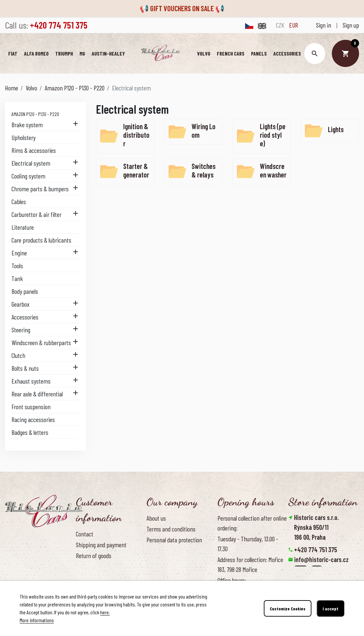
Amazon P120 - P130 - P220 (35, 114)
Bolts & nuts (25, 368)
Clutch (18, 355)
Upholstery (23, 137)
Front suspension (31, 407)
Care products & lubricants (41, 240)
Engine (19, 253)
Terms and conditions (171, 529)
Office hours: (232, 580)
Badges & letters (30, 432)
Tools (17, 266)
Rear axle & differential (37, 394)
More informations (37, 620)
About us (156, 518)
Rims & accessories (34, 150)
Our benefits (160, 562)
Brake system (27, 125)
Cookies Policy (162, 551)
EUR (294, 25)
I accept (330, 609)
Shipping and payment (101, 545)
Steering (21, 330)
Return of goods (94, 555)
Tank (17, 278)
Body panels (25, 291)
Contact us (88, 577)
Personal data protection (174, 540)
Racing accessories (33, 419)
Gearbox (21, 304)
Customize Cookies (288, 609)
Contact (85, 534)
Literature (23, 227)
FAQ (80, 566)
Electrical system (31, 163)
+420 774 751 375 (316, 550)
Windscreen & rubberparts (41, 342)
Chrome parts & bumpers (40, 189)
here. (105, 612)
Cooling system (28, 176)
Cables (19, 201)
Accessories (25, 317)
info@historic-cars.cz (321, 559)
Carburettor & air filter (36, 214)
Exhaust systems (31, 381)
